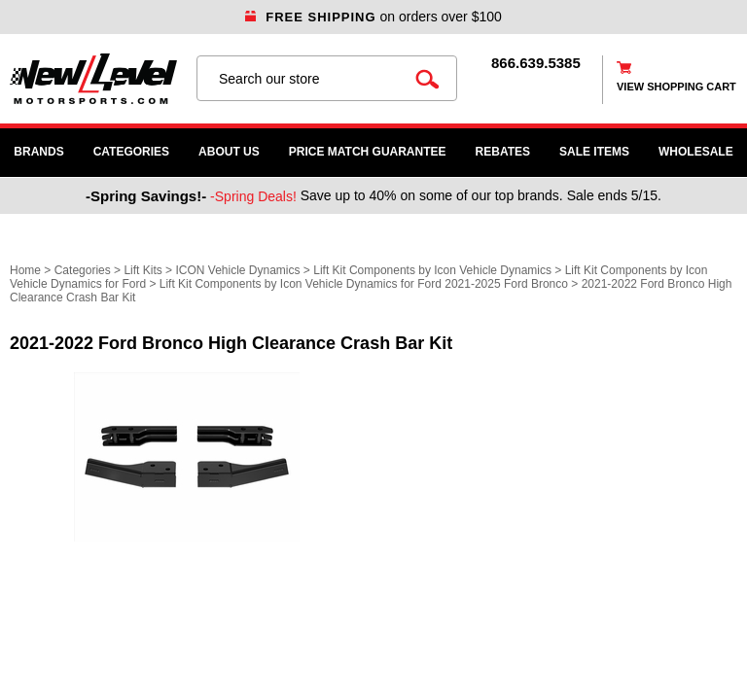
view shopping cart (676, 87)
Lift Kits (142, 270)
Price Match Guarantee (368, 152)
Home (25, 270)
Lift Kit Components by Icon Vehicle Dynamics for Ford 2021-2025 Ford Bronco (364, 284)
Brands (38, 152)
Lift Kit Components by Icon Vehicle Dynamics (432, 270)
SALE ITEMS (594, 152)
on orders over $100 (373, 17)
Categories (131, 152)
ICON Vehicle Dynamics (237, 270)
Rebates (503, 152)
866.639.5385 (536, 63)
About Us (229, 152)
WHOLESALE (696, 152)
